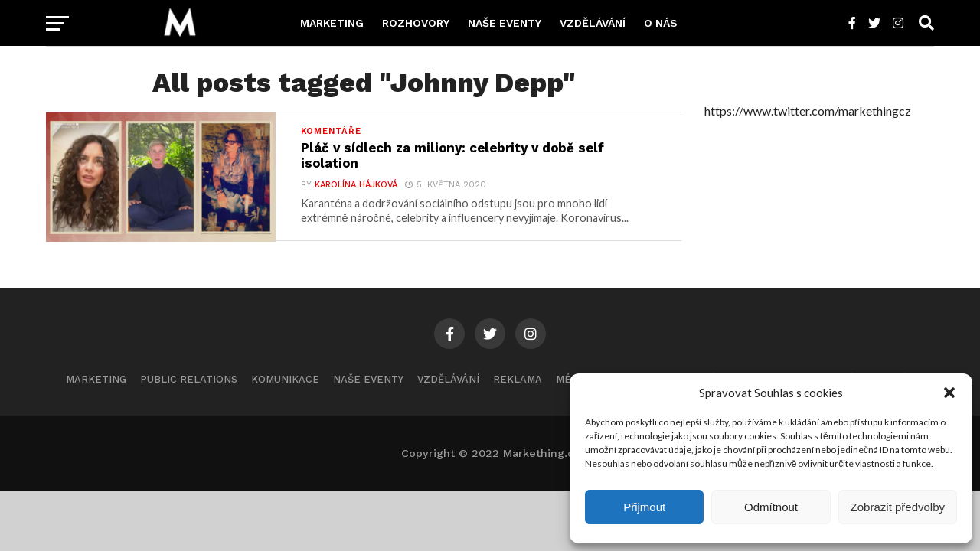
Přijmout (644, 507)
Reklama (518, 388)
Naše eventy (505, 23)
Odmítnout (771, 507)
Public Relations (189, 388)
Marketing (332, 23)
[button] (949, 393)
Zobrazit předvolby (898, 507)
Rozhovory (416, 23)
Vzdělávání (593, 23)
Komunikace (285, 388)
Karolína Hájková (355, 187)
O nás (661, 23)
